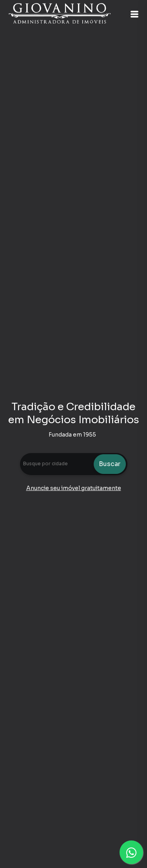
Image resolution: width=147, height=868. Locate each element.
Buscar (110, 464)
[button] (134, 14)
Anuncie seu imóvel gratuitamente (74, 488)
